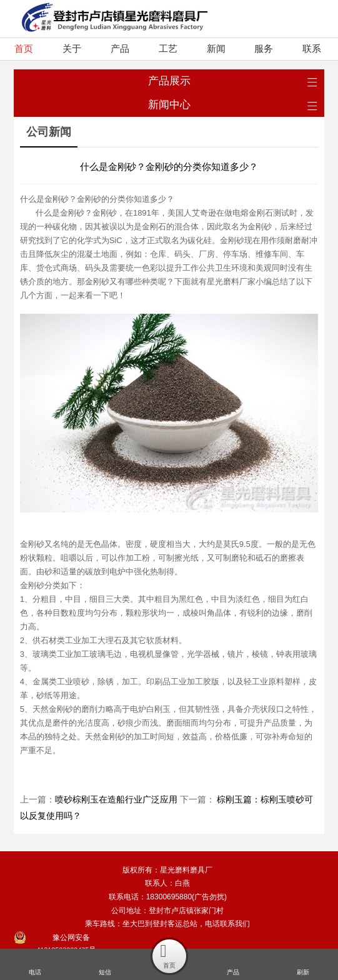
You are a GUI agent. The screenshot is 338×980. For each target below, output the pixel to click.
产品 (120, 49)
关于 (72, 49)
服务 (264, 49)
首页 (24, 49)
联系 (312, 49)
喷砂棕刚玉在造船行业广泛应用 (116, 800)
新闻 (216, 49)
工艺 (168, 49)
